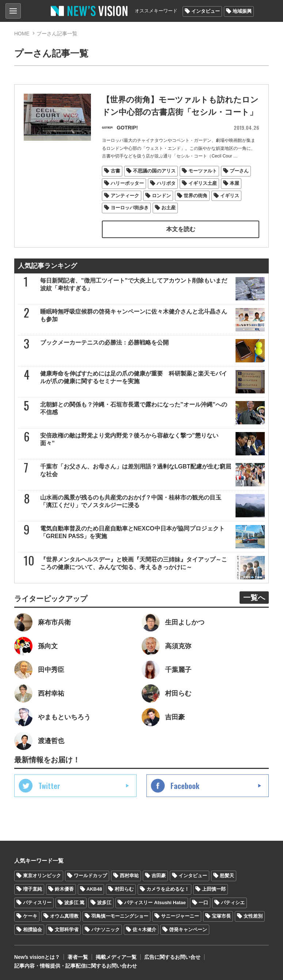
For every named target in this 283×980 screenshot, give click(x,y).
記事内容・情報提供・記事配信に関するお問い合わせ (76, 965)
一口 (203, 902)
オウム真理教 (64, 915)
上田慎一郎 (214, 888)
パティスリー (37, 902)
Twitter (49, 785)
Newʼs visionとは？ (37, 957)
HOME (22, 34)
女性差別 (253, 915)
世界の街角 (196, 195)
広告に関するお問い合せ (172, 957)
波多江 (104, 902)
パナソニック (106, 929)
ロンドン (161, 195)
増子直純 (32, 888)
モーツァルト (203, 170)
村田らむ (124, 888)
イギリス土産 (203, 182)
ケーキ (30, 915)
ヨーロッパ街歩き (130, 207)
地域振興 (242, 11)
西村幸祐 (129, 875)
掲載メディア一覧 (116, 957)
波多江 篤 (74, 902)
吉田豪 (159, 875)
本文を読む (181, 228)
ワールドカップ (90, 875)
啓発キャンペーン (188, 929)
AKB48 (94, 888)
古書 (115, 170)
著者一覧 (78, 957)
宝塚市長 (221, 915)
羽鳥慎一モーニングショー (120, 915)
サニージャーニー (180, 915)
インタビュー (206, 11)
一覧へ (254, 597)
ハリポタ (166, 182)
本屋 (234, 182)
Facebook (185, 785)
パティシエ (233, 902)
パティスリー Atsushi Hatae (155, 902)
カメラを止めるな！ (168, 888)
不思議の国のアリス (154, 170)
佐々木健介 (144, 929)
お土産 (169, 207)
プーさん (239, 170)
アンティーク (125, 195)
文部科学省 (67, 929)
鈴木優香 (64, 888)
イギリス (230, 195)
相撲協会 (32, 929)
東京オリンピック (42, 875)
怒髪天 (227, 875)
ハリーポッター (127, 182)
